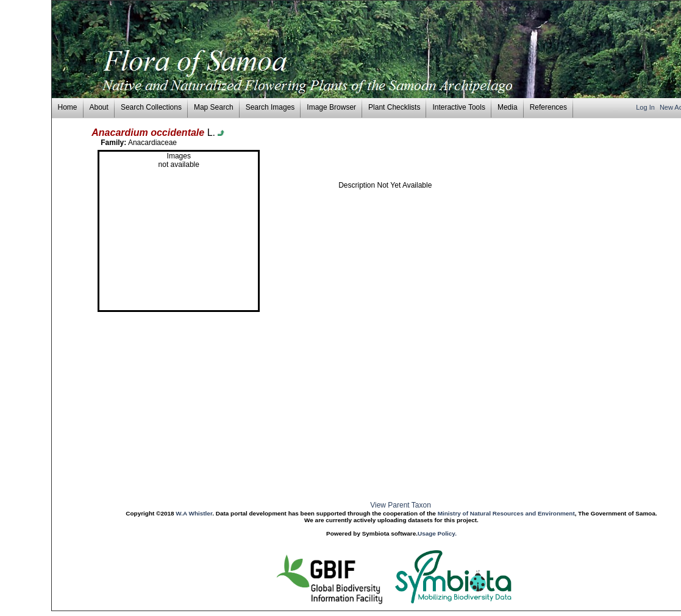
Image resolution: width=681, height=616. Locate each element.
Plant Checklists (394, 107)
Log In (646, 107)
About (99, 107)
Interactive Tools (459, 107)
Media (508, 107)
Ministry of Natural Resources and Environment (506, 513)
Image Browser (331, 107)
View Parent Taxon (401, 505)
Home (68, 107)
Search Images (270, 107)
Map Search (214, 107)
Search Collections (151, 107)
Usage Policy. (437, 533)
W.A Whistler (194, 513)
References (548, 107)
